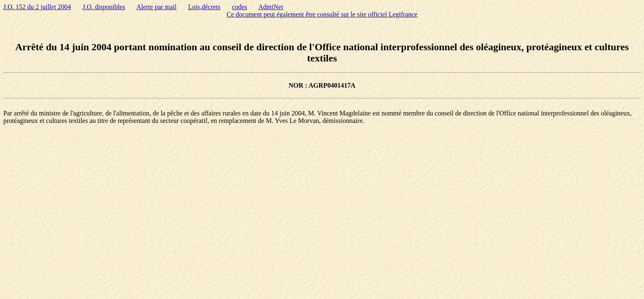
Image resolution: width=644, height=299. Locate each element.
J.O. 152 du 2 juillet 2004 (37, 7)
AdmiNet (271, 7)
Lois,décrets (204, 7)
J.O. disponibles (104, 7)
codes (240, 7)
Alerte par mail (157, 7)
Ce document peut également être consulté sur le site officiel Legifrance (322, 14)
